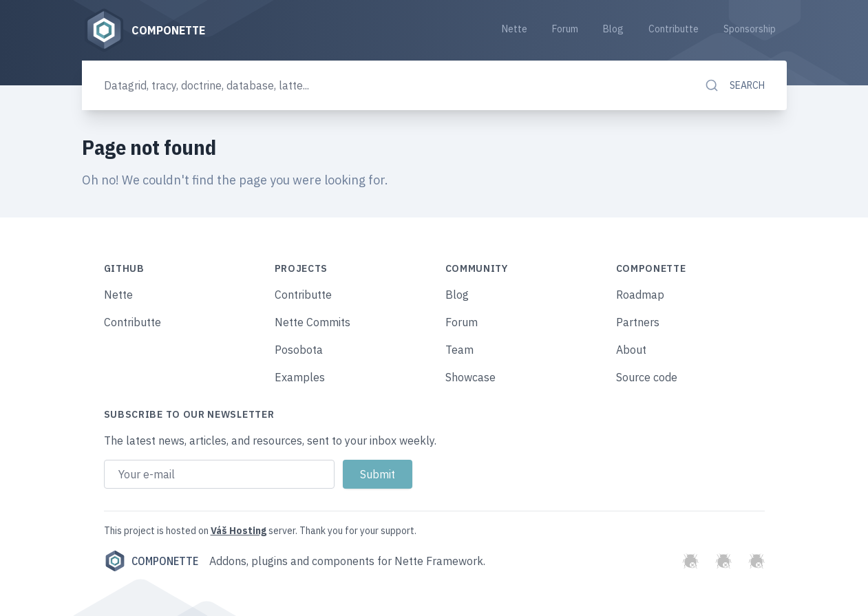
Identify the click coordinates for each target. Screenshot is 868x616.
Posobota (299, 350)
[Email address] (219, 474)
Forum (565, 29)
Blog (613, 29)
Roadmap (640, 295)
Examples (300, 377)
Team (459, 350)
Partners (638, 322)
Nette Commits (313, 322)
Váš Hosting (239, 531)
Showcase (470, 377)
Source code (647, 377)
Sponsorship (750, 29)
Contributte (674, 29)
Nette (515, 29)
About (631, 350)
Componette (151, 561)
